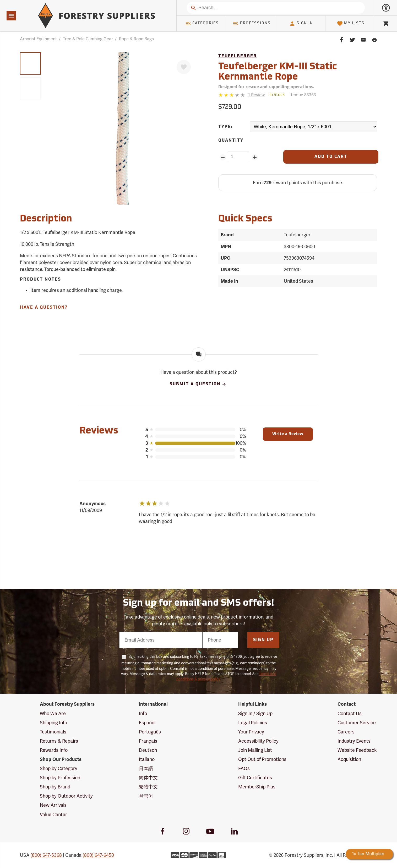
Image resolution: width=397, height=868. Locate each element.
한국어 (146, 796)
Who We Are (53, 714)
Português (150, 732)
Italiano (147, 759)
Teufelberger (238, 56)
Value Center (53, 815)
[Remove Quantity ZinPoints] (223, 157)
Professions (252, 24)
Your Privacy (251, 732)
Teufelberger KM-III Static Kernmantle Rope (278, 72)
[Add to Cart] (331, 157)
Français (148, 741)
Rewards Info (54, 750)
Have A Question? (44, 308)
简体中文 (148, 778)
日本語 (146, 769)
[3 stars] (232, 95)
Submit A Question (198, 384)
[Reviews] (241, 95)
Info (143, 714)
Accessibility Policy (258, 741)
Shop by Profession (60, 778)
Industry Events (354, 741)
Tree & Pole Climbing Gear (88, 39)
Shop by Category (59, 769)
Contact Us (350, 714)
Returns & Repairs (59, 741)
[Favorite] (184, 67)
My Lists (351, 24)
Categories (202, 24)
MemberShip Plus (257, 787)
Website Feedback (357, 750)
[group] (30, 63)
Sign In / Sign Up (255, 714)
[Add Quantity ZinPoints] (255, 157)
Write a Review (288, 434)
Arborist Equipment (38, 39)
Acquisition (349, 759)
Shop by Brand (55, 787)
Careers (346, 732)
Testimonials (53, 732)
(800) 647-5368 (46, 855)
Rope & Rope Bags (136, 39)
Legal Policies (253, 723)
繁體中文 (148, 787)
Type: (226, 127)
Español (147, 723)
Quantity (231, 141)
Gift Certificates (255, 778)
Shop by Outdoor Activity (66, 796)
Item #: (303, 95)
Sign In (301, 24)
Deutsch (148, 750)
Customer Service (357, 723)
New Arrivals (53, 805)
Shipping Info (53, 723)
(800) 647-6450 (98, 855)
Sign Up (263, 640)
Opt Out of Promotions (262, 759)
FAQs (244, 769)
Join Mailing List (255, 750)
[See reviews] (256, 95)
